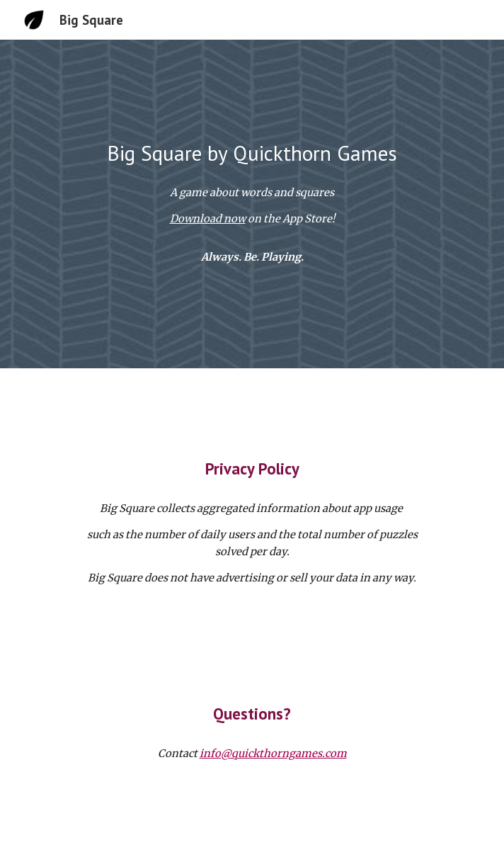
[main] (252, 153)
